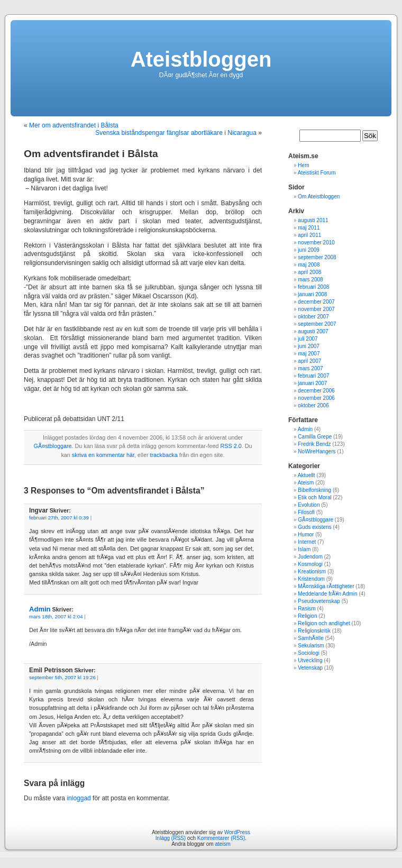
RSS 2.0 (231, 446)
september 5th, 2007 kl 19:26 (62, 677)
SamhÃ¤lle (310, 638)
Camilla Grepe (315, 437)
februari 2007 (313, 376)
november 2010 (316, 243)
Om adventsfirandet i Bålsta (91, 154)
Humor (306, 534)
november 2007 (316, 309)
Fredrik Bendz (314, 444)
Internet (307, 542)
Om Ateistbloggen (319, 197)
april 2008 (309, 272)
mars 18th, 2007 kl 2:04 (56, 616)
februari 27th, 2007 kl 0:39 (59, 518)
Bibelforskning (314, 490)
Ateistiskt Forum (317, 173)
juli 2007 (308, 339)
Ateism (306, 483)
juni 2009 (309, 250)
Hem (303, 165)
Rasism (307, 609)
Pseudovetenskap (319, 601)
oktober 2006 (313, 405)
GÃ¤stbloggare (53, 446)
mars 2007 (310, 368)
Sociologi (309, 653)
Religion (307, 616)
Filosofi (306, 512)
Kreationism (312, 572)
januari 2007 (312, 383)
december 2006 (316, 391)
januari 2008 (312, 294)
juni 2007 (309, 346)
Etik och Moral (314, 497)
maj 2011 (309, 228)
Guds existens (314, 527)
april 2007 (309, 361)
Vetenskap (310, 668)
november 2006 (316, 398)
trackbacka (163, 455)
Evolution (309, 505)
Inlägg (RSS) (171, 838)
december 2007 (316, 302)
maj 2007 (309, 354)
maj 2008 (309, 265)
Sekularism (311, 646)
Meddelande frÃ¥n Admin (327, 594)
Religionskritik (314, 631)
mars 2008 (310, 280)
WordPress (237, 832)
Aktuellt (307, 475)
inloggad (79, 798)
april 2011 (309, 235)
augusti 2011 (313, 220)
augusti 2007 (313, 331)
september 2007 (317, 324)
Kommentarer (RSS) (221, 838)
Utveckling (310, 660)
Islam (304, 549)
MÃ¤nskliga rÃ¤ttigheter (326, 586)
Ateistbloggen (201, 59)
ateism (222, 844)
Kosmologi (310, 564)
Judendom (310, 557)
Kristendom (311, 579)
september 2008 (317, 257)
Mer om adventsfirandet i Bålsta (74, 125)
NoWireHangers (317, 451)
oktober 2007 (313, 317)
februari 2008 (313, 287)
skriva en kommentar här (103, 455)
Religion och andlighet (324, 623)
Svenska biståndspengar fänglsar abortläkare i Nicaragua (176, 133)
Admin (40, 609)
